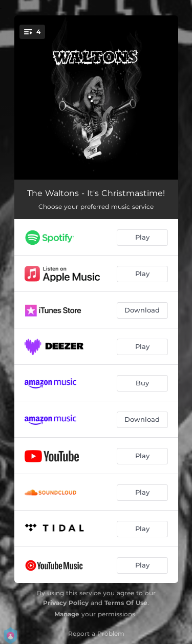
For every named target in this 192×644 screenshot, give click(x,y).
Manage (67, 614)
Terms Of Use (126, 603)
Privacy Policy (66, 603)
